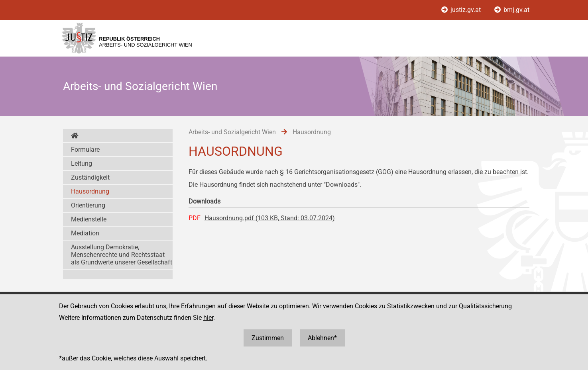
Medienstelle (89, 219)
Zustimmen (268, 338)
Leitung (82, 163)
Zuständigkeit (90, 177)
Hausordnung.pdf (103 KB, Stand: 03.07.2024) (270, 218)
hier (208, 318)
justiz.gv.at (462, 10)
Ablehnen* (322, 338)
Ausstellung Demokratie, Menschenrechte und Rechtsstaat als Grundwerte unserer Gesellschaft (122, 255)
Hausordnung (90, 191)
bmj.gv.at (512, 10)
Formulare (85, 150)
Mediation (85, 233)
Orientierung (88, 205)
